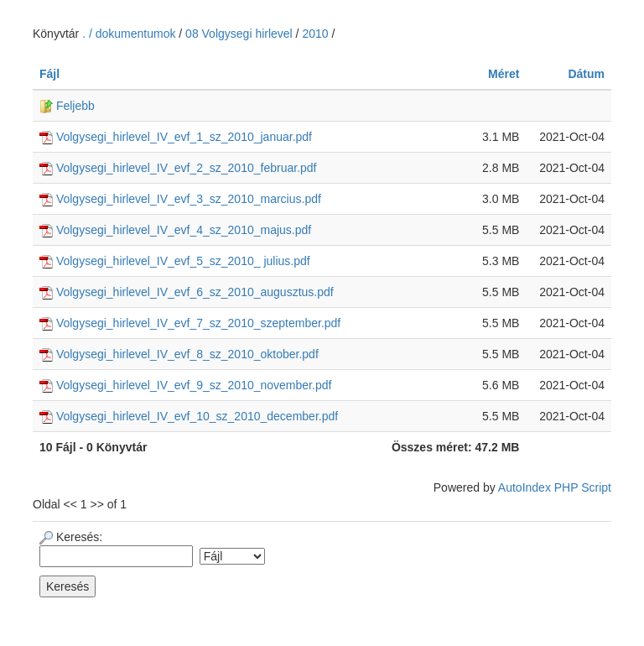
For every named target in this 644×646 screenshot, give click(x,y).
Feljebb (67, 106)
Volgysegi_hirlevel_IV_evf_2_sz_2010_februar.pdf (178, 168)
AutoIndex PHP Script (555, 487)
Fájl (49, 74)
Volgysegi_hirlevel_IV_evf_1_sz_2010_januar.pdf (176, 137)
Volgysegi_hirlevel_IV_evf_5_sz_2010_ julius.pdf (175, 261)
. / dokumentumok (130, 34)
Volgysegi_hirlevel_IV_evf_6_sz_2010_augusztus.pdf (187, 292)
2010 (315, 34)
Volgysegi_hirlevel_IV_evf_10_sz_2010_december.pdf (189, 416)
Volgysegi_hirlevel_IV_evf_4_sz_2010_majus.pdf (175, 230)
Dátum (586, 74)
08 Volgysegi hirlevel (239, 34)
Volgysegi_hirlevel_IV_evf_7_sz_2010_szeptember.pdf (190, 323)
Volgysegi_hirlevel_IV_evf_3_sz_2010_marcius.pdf (180, 199)
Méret (504, 74)
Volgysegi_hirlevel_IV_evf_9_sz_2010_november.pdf (185, 385)
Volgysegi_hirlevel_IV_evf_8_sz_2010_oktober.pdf (179, 354)
